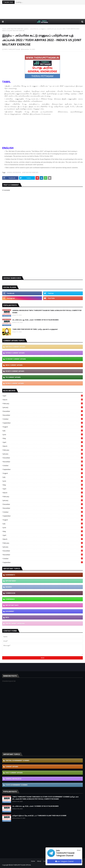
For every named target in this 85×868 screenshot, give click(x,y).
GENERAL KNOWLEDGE (14, 172)
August (43, 427)
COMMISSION (10, 593)
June (43, 434)
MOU (7, 617)
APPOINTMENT (11, 581)
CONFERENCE (10, 599)
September (43, 423)
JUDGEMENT (10, 611)
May (43, 438)
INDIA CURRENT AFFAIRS (14, 365)
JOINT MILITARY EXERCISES (15, 29)
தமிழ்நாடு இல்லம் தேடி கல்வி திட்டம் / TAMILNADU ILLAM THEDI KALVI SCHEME (39, 816)
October (43, 419)
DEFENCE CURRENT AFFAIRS (15, 353)
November (43, 415)
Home (4, 29)
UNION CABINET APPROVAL (15, 624)
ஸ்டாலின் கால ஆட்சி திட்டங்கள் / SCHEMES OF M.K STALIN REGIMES (36, 320)
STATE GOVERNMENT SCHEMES (16, 785)
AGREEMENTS (10, 575)
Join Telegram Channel (64, 861)
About (39, 861)
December (43, 411)
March (43, 400)
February (43, 403)
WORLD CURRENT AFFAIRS (15, 383)
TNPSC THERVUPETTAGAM (12, 49)
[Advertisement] (42, 12)
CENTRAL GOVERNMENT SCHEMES (17, 760)
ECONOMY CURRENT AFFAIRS (16, 359)
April (43, 396)
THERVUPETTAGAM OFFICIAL (22, 865)
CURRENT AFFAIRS (12, 767)
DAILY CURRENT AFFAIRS (14, 773)
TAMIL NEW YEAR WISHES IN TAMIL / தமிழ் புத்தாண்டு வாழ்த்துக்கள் (35, 329)
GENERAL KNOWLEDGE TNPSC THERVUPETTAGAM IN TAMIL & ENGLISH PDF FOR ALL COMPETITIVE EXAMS (47, 311)
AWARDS (9, 587)
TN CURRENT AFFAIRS (13, 377)
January (43, 407)
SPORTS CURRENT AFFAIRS (15, 371)
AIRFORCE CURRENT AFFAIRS (15, 347)
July (43, 431)
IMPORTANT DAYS (12, 605)
